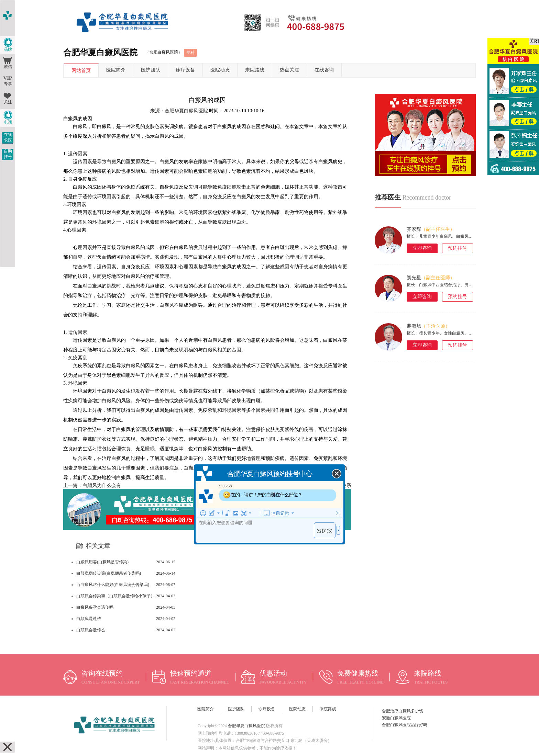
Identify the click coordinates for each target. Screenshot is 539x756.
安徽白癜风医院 (396, 718)
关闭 (534, 41)
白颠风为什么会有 (102, 486)
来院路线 (255, 70)
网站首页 (81, 71)
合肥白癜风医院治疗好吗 (405, 725)
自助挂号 (8, 154)
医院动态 (220, 70)
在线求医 (8, 137)
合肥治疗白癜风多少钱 (403, 711)
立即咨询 (422, 248)
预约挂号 (458, 248)
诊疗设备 (185, 70)
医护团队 (151, 70)
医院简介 (116, 70)
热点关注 (289, 70)
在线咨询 (324, 70)
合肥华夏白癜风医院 (186, 111)
